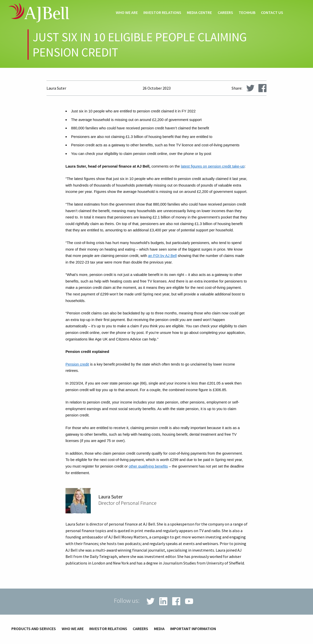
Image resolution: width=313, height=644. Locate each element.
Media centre (199, 13)
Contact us (272, 13)
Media (159, 629)
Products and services (34, 629)
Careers (225, 13)
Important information (193, 629)
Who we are (127, 13)
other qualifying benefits (148, 466)
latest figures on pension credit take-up (213, 166)
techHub (247, 13)
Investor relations (162, 13)
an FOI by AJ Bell (162, 256)
